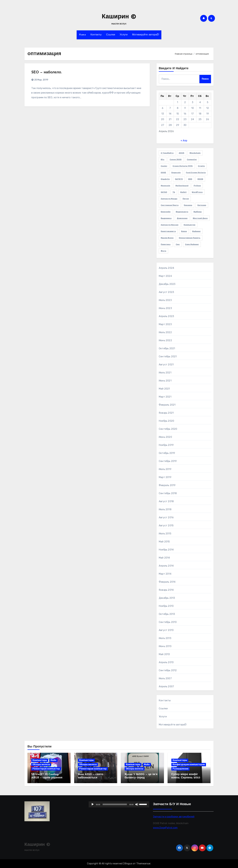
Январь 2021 (166, 413)
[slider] (115, 804)
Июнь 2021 (165, 381)
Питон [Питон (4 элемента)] (186, 199)
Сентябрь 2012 (168, 670)
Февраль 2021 (167, 405)
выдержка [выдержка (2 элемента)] (166, 218)
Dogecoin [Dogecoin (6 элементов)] (176, 173)
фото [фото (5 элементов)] (163, 251)
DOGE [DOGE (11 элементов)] (163, 173)
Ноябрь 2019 (166, 445)
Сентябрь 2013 (168, 622)
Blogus (128, 864)
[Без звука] (137, 804)
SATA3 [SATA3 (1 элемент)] (164, 192)
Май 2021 (164, 389)
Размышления (180, 769)
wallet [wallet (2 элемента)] (183, 192)
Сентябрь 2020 (168, 429)
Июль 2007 (165, 678)
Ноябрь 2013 (166, 606)
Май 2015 (164, 542)
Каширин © (119, 17)
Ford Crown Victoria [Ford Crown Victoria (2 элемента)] (196, 173)
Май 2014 (164, 558)
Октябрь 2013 (167, 614)
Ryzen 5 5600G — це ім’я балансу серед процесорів (141, 778)
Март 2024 (165, 276)
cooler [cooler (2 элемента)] (164, 166)
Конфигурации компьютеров (189, 765)
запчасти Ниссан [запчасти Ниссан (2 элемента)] (170, 225)
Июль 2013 (165, 638)
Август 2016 (166, 517)
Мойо (53, 760)
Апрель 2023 (166, 316)
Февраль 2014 (167, 582)
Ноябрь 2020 (166, 421)
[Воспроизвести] (93, 804)
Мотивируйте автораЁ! (146, 35)
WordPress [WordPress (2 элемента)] (197, 192)
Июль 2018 (165, 509)
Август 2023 (166, 292)
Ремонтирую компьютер (46, 769)
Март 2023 (165, 324)
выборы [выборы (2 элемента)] (198, 212)
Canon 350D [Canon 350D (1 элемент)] (176, 159)
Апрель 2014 (166, 566)
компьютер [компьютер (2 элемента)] (190, 225)
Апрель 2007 (166, 686)
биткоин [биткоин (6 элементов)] (202, 205)
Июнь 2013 (165, 646)
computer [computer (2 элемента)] (192, 159)
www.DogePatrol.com (165, 828)
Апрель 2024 (166, 268)
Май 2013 (164, 654)
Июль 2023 (165, 300)
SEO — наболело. (47, 72)
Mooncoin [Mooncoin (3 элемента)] (165, 186)
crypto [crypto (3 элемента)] (201, 166)
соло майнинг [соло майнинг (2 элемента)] (192, 244)
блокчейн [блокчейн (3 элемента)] (166, 212)
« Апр (184, 141)
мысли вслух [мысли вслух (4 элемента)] (167, 238)
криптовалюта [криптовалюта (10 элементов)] (168, 231)
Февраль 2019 (167, 485)
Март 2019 (165, 477)
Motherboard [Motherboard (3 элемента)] (182, 186)
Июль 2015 (165, 534)
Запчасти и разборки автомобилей (174, 817)
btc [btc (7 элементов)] (163, 159)
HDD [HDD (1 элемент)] (190, 179)
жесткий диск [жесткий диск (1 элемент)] (200, 218)
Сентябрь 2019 (168, 461)
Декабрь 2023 (167, 284)
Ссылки (111, 35)
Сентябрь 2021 (168, 356)
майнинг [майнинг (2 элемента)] (196, 231)
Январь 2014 (166, 590)
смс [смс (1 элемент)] (178, 244)
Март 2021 (165, 397)
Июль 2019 (165, 469)
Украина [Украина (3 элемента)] (188, 205)
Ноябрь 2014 (166, 550)
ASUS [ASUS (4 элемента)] (182, 153)
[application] (119, 804)
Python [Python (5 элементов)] (197, 186)
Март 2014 (165, 574)
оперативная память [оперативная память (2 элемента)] (190, 238)
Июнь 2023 (165, 308)
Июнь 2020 (165, 437)
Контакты (96, 35)
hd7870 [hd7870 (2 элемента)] (179, 179)
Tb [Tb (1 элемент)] (174, 192)
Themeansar (143, 864)
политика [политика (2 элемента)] (166, 244)
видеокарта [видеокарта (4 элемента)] (182, 212)
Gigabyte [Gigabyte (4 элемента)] (165, 179)
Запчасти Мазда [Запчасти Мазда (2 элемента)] (169, 199)
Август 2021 (166, 365)
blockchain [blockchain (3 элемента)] (195, 153)
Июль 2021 (165, 373)
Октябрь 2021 (167, 348)
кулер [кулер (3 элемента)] (184, 231)
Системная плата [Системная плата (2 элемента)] (170, 205)
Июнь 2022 (165, 340)
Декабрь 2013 (167, 598)
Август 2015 (166, 525)
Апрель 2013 (166, 662)
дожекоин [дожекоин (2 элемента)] (182, 218)
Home (82, 35)
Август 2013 (166, 630)
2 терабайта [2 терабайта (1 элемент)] (167, 153)
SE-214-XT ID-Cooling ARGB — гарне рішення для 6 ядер (47, 778)
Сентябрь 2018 (168, 493)
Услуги (124, 35)
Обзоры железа (41, 765)
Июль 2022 (165, 332)
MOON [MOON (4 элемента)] (200, 179)
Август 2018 (166, 501)
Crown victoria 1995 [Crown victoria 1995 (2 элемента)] (183, 166)
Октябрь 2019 (167, 453)
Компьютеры (40, 760)
